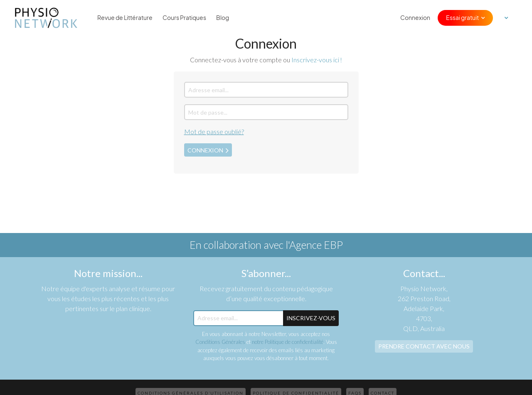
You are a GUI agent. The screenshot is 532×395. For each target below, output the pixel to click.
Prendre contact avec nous (424, 346)
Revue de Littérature (125, 18)
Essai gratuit (462, 18)
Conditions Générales (220, 342)
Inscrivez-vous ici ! (317, 60)
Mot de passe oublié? (214, 131)
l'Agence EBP (314, 245)
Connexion (415, 18)
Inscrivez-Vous (311, 318)
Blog (223, 18)
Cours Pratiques (184, 18)
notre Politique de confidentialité (288, 342)
